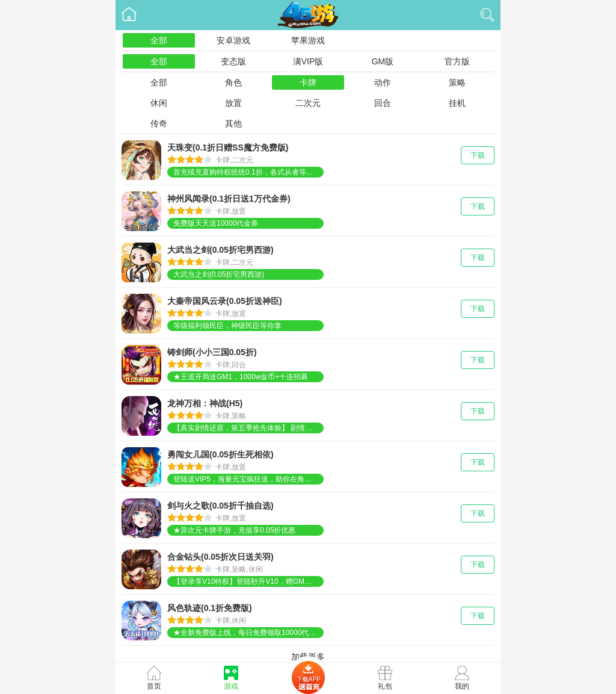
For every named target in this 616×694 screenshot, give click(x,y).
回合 (383, 103)
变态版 (233, 61)
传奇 (159, 123)
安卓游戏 (233, 40)
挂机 (457, 103)
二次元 (308, 103)
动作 (383, 82)
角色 (233, 82)
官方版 (457, 61)
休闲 (159, 103)
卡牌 (308, 82)
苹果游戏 (308, 40)
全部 (159, 40)
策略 (457, 82)
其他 (233, 123)
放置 (233, 103)
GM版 (383, 61)
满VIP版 (308, 61)
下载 (478, 155)
